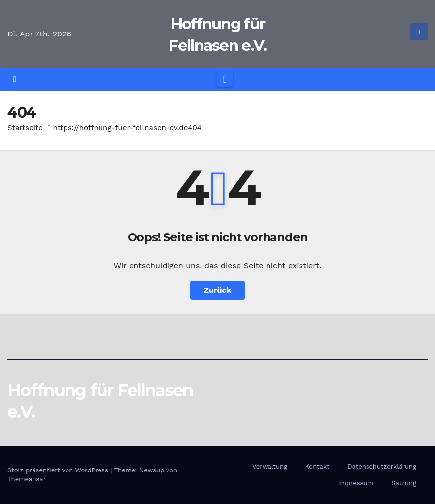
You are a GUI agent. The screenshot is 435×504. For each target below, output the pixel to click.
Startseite (25, 128)
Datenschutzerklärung (382, 466)
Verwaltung (270, 466)
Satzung (404, 483)
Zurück (218, 290)
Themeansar (27, 479)
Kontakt (317, 466)
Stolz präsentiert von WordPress (59, 470)
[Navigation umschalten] (225, 79)
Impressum (356, 483)
